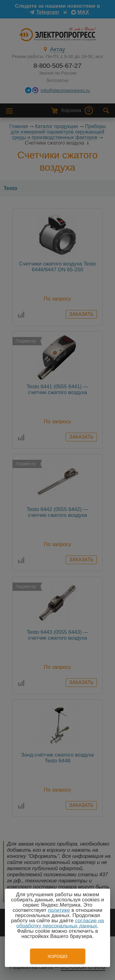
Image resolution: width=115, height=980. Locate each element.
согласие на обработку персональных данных (60, 923)
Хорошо (57, 956)
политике (59, 910)
